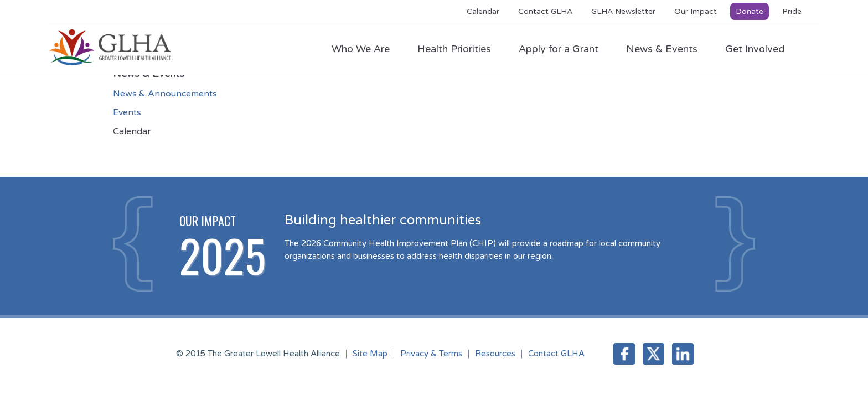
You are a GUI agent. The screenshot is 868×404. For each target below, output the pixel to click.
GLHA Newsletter (623, 11)
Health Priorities (460, 49)
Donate (750, 11)
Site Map (370, 354)
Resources (495, 354)
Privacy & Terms (431, 354)
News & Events (667, 49)
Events (127, 112)
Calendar (483, 11)
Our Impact (696, 11)
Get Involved (755, 49)
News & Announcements (165, 94)
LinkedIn (683, 354)
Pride (792, 11)
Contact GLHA (545, 11)
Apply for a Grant (564, 49)
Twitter (653, 354)
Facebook (624, 354)
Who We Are (366, 49)
